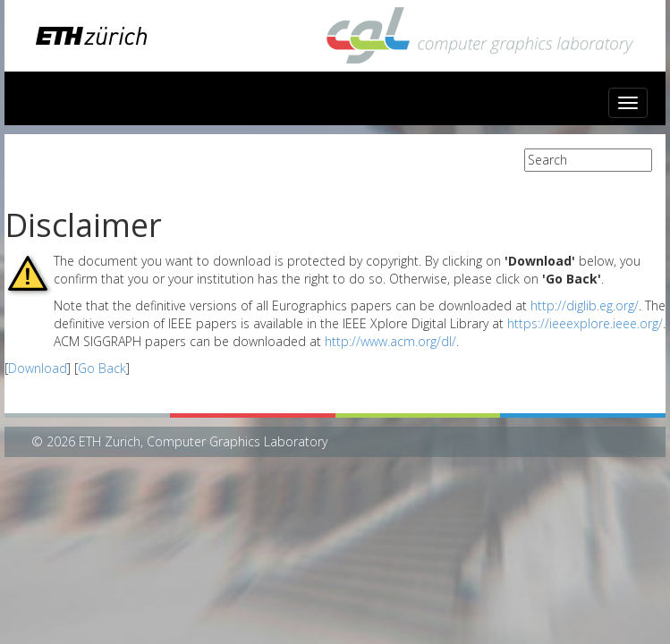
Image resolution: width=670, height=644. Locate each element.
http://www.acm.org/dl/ (390, 341)
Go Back (102, 368)
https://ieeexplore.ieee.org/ (585, 323)
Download (38, 368)
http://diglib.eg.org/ (585, 305)
